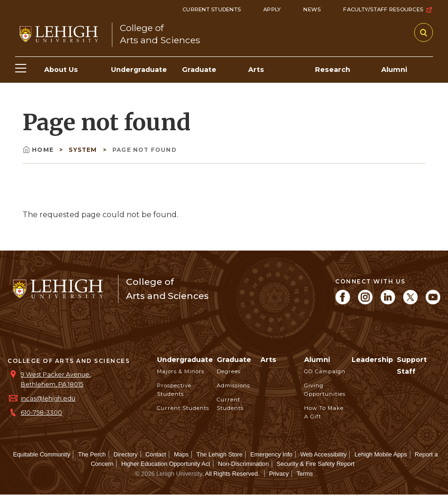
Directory (126, 454)
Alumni (317, 360)
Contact (156, 454)
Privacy (279, 474)
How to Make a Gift (324, 412)
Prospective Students (174, 390)
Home (39, 150)
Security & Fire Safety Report (315, 464)
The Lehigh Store (220, 454)
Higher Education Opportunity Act (166, 464)
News (312, 9)
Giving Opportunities (325, 390)
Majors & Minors (181, 371)
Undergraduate (185, 360)
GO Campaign (325, 371)
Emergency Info (272, 454)
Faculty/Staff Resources (388, 10)
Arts (268, 360)
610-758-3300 (41, 412)
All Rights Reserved (231, 474)
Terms (305, 474)
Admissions (233, 385)
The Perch (92, 454)
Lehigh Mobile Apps (381, 454)
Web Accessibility (324, 454)
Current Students (212, 9)
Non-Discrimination (244, 464)
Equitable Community (42, 454)
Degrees (229, 371)
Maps (181, 454)
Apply (272, 9)
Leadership (372, 360)
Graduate (234, 360)
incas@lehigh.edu (48, 398)
